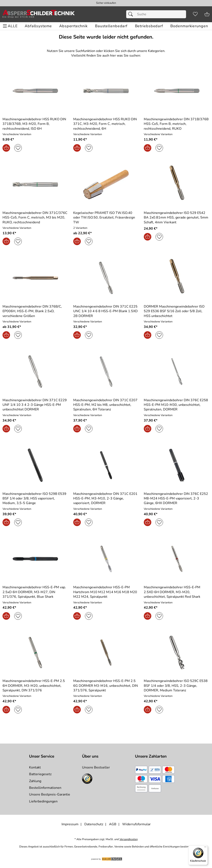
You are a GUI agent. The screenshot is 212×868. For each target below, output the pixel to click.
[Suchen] (132, 14)
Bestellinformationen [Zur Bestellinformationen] (45, 788)
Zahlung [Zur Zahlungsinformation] (35, 781)
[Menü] (205, 848)
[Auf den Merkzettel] (18, 148)
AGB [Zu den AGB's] (113, 824)
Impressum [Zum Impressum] (70, 824)
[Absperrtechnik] (73, 26)
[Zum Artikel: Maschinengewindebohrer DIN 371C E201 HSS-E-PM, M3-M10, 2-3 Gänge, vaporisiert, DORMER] (106, 499)
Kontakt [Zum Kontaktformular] (35, 767)
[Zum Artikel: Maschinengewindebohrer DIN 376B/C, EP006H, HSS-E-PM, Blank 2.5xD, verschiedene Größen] (35, 278)
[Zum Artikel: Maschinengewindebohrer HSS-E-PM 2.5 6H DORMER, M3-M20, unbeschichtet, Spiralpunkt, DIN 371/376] (35, 686)
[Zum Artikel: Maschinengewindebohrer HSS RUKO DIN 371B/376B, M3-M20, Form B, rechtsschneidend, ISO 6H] (35, 91)
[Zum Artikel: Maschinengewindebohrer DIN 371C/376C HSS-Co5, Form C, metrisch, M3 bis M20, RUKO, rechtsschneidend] (35, 184)
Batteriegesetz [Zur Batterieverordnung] (40, 774)
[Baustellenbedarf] (111, 26)
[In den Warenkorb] (6, 148)
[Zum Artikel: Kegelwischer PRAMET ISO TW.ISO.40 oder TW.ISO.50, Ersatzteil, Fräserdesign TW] (106, 184)
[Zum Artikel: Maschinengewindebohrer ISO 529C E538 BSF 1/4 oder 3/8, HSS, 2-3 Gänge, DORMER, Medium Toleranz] (177, 653)
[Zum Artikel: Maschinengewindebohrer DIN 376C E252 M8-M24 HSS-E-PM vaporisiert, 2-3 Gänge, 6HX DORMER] (177, 499)
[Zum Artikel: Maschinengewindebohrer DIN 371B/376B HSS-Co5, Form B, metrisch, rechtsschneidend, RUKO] (177, 91)
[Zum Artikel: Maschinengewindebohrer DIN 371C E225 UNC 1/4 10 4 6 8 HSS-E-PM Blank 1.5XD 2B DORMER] (106, 311)
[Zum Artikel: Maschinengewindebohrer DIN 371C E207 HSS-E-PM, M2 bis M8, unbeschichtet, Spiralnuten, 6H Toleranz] (106, 405)
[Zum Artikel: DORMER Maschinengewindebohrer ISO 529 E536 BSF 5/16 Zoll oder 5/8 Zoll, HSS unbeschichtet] (177, 278)
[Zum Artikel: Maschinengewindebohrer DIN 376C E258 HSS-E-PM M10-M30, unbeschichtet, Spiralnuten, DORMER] (177, 405)
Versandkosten (129, 839)
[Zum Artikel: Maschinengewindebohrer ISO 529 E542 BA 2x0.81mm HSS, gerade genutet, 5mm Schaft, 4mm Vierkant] (177, 184)
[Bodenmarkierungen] (189, 26)
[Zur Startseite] (39, 14)
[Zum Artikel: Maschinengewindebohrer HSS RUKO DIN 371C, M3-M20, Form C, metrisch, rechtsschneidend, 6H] (106, 91)
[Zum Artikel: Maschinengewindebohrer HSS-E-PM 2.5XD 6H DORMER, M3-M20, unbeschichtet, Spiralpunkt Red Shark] (177, 592)
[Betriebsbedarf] (149, 26)
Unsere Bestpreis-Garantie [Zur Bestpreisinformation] (50, 794)
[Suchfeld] (156, 14)
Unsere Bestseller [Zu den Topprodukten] (96, 767)
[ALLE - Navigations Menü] (11, 26)
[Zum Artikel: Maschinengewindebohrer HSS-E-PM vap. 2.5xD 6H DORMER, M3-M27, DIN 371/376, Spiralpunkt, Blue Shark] (35, 559)
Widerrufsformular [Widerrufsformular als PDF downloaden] (136, 824)
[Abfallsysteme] (38, 26)
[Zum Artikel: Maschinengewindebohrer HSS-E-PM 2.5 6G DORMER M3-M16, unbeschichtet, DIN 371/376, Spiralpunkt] (106, 686)
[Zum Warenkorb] (207, 14)
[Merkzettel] (195, 14)
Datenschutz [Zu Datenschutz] (94, 824)
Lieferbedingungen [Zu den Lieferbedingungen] (43, 801)
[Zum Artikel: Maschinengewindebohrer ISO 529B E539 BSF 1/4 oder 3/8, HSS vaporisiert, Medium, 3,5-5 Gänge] (35, 499)
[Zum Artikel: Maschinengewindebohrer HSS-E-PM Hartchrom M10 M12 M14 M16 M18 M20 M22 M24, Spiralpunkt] (106, 592)
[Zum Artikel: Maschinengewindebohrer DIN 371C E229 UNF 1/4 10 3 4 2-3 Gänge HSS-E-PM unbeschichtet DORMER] (35, 405)
